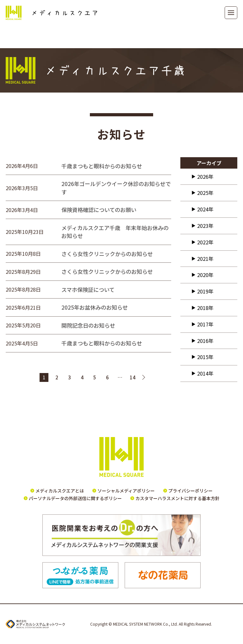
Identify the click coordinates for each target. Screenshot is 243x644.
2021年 (205, 259)
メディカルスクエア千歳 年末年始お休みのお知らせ (115, 232)
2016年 (205, 341)
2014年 (205, 373)
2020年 (205, 275)
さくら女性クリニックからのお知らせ (107, 254)
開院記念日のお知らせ (88, 325)
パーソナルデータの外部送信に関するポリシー (75, 498)
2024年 (205, 209)
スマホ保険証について (88, 290)
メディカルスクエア (51, 13)
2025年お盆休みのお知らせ (95, 307)
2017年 (205, 324)
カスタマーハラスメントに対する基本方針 (178, 498)
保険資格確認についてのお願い (99, 210)
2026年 (205, 177)
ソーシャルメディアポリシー (126, 491)
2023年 (205, 226)
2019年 (205, 291)
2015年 (205, 357)
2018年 (205, 308)
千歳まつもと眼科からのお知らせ (102, 166)
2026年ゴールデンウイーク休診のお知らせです (116, 188)
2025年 (205, 193)
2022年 (205, 242)
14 (133, 377)
